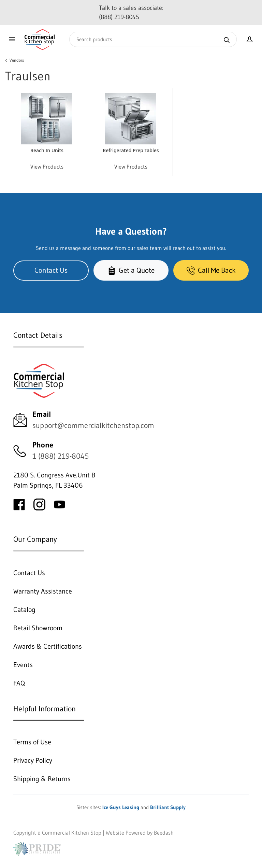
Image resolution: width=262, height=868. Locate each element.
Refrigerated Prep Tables (131, 150)
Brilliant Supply (168, 807)
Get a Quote (131, 270)
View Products (47, 167)
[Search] (153, 39)
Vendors (17, 60)
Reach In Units (47, 150)
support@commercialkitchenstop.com (93, 425)
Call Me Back (211, 270)
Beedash (164, 833)
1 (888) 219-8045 (61, 456)
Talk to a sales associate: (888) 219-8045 (131, 12)
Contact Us (51, 270)
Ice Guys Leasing (121, 807)
